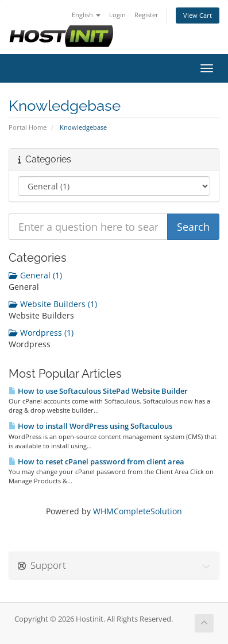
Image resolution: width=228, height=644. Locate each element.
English (86, 15)
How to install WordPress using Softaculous (90, 426)
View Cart (198, 15)
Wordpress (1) (41, 333)
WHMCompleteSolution (138, 511)
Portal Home (28, 127)
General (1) (35, 275)
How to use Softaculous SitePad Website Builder (98, 391)
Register (146, 15)
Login (117, 15)
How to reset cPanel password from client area (96, 461)
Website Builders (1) (53, 304)
